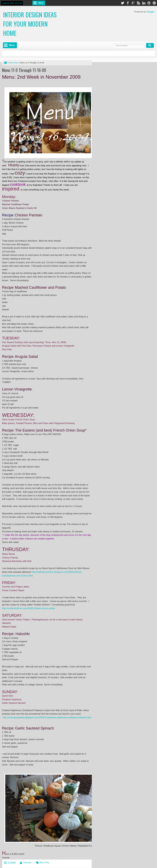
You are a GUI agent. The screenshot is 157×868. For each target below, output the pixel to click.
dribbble (149, 3)
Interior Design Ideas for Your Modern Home (30, 24)
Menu (41, 3)
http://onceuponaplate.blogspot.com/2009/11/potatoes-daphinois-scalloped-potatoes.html (47, 717)
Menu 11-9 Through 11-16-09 (24, 70)
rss (138, 3)
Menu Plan (45, 863)
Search (150, 45)
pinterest (154, 3)
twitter (122, 3)
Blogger (151, 12)
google (133, 3)
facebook (128, 3)
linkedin (144, 3)
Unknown (27, 863)
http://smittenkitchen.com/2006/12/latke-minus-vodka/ (29, 608)
